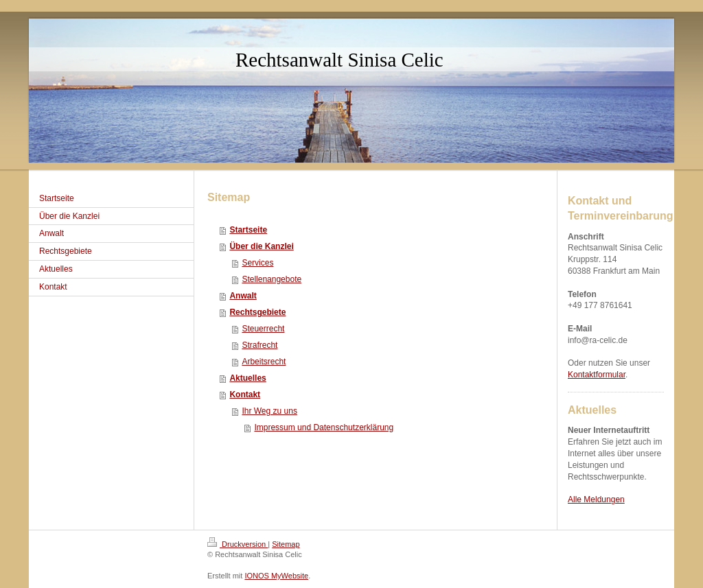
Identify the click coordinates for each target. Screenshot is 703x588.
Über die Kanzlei (261, 246)
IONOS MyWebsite (276, 576)
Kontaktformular (597, 375)
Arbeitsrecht (264, 362)
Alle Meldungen (596, 499)
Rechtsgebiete (257, 312)
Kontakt (245, 395)
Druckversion (238, 544)
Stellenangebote (272, 279)
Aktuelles (247, 378)
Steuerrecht (263, 329)
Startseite (248, 230)
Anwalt (243, 296)
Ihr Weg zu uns (269, 411)
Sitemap (286, 544)
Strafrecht (260, 345)
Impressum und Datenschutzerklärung (324, 427)
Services (257, 263)
